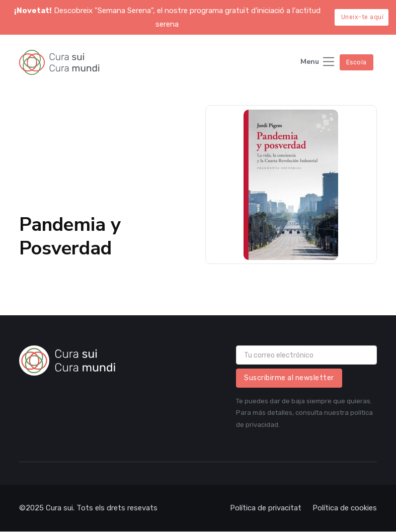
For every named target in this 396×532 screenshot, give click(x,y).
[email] (306, 355)
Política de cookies (345, 508)
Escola (357, 62)
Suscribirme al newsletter (289, 378)
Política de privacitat (266, 508)
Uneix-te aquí (363, 17)
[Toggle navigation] (318, 63)
